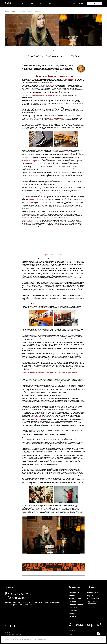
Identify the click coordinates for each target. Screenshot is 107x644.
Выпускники (74, 611)
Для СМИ (73, 608)
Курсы (90, 596)
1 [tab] (50, 553)
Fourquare (63, 199)
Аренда (72, 614)
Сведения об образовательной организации (16, 631)
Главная (7, 11)
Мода (33, 3)
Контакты (73, 617)
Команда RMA (75, 599)
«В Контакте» (64, 195)
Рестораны (48, 3)
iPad (29, 445)
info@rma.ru (14, 598)
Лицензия (7, 632)
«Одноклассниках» (76, 195)
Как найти (33, 605)
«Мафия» (57, 225)
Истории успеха (76, 605)
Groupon (49, 85)
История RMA (75, 593)
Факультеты (93, 593)
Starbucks (42, 205)
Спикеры (73, 602)
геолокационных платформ (37, 199)
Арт (27, 3)
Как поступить (94, 599)
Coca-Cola (57, 412)
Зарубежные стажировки (93, 603)
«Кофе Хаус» (76, 203)
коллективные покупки (60, 150)
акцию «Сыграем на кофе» (57, 120)
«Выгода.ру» (37, 162)
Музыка (40, 3)
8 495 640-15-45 (18, 593)
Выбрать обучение (94, 3)
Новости (14, 11)
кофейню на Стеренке (29, 160)
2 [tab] (57, 553)
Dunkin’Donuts (38, 417)
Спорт (21, 3)
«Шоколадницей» (28, 213)
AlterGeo (81, 199)
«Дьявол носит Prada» (32, 222)
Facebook (48, 190)
